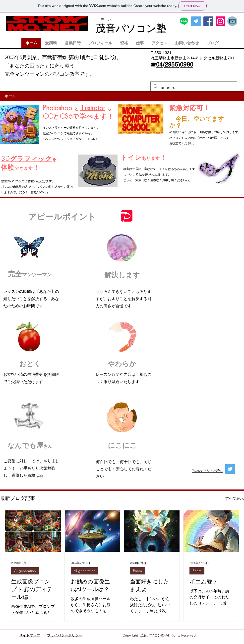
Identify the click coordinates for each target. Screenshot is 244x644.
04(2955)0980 (175, 65)
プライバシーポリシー (64, 635)
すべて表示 (234, 498)
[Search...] (193, 88)
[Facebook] (208, 21)
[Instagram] (220, 21)
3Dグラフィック (27, 159)
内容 (127, 375)
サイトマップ (30, 635)
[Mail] (232, 21)
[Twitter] (196, 21)
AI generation (25, 571)
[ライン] (184, 21)
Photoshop (58, 108)
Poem (137, 571)
